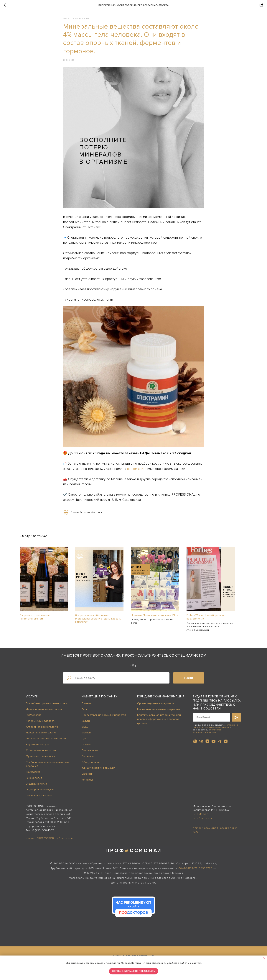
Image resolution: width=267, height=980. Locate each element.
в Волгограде (205, 821)
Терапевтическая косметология (46, 741)
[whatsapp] (195, 744)
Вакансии (87, 776)
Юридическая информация (98, 771)
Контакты (87, 782)
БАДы (85, 729)
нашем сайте (137, 470)
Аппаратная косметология (42, 729)
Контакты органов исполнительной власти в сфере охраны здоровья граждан (159, 722)
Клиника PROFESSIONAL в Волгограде (50, 841)
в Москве (202, 817)
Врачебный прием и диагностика (46, 706)
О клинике (88, 759)
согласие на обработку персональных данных (216, 729)
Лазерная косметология (41, 735)
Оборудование (91, 765)
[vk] (201, 744)
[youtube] (214, 744)
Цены (85, 741)
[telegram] (220, 744)
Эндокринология (36, 786)
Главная (87, 706)
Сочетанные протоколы (41, 753)
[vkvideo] (207, 744)
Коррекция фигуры (38, 747)
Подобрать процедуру (40, 792)
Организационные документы (156, 706)
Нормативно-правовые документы (159, 712)
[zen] (226, 744)
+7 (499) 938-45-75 (43, 833)
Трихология (33, 775)
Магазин (87, 735)
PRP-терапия (34, 718)
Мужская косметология (40, 759)
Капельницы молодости (41, 723)
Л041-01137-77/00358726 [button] (195, 871)
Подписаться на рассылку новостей (104, 718)
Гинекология (34, 780)
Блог (84, 712)
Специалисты (90, 753)
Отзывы (86, 747)
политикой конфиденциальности (207, 734)
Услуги (32, 699)
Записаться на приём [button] (39, 798)
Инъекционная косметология (44, 712)
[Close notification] (264, 958)
